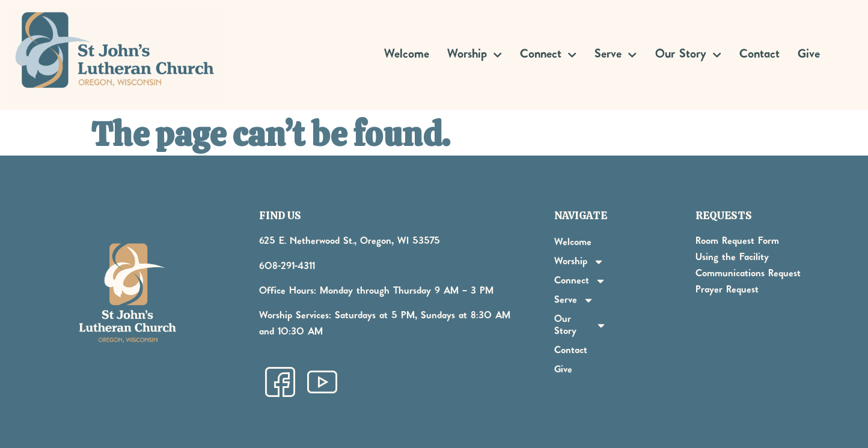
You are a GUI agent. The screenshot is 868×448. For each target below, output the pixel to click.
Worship (475, 55)
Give (809, 55)
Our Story (688, 55)
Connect (548, 55)
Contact (759, 55)
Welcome (407, 55)
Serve (616, 55)
